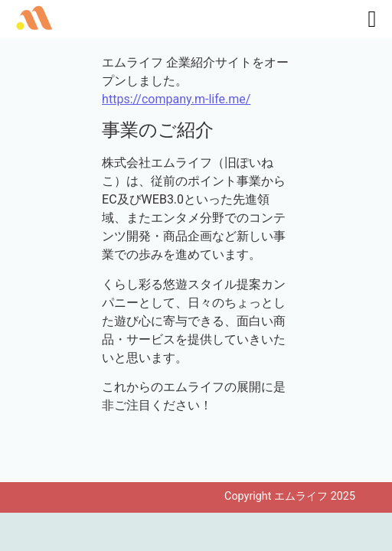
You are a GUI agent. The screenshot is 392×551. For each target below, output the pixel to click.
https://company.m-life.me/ (176, 99)
